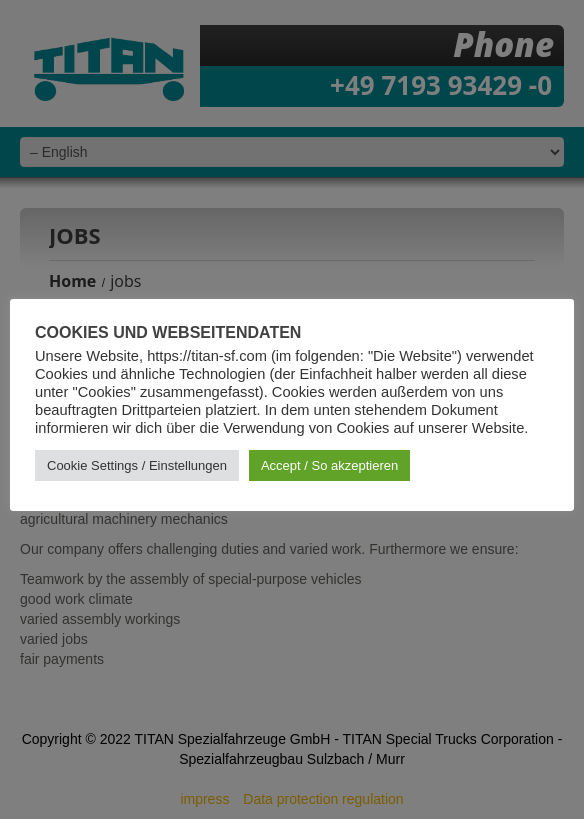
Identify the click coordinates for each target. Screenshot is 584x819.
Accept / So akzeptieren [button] (329, 465)
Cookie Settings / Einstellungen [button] (137, 465)
